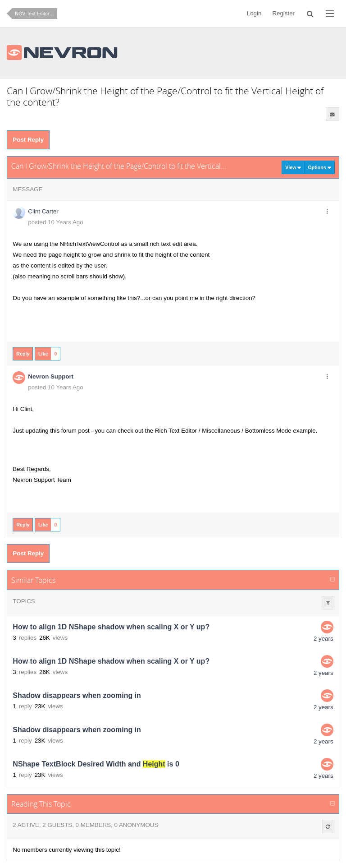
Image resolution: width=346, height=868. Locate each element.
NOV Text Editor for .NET (36, 14)
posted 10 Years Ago (55, 222)
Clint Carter (43, 211)
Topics (24, 601)
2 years (323, 639)
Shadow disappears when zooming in (77, 695)
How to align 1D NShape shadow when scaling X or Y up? (111, 627)
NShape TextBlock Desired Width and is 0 (96, 764)
